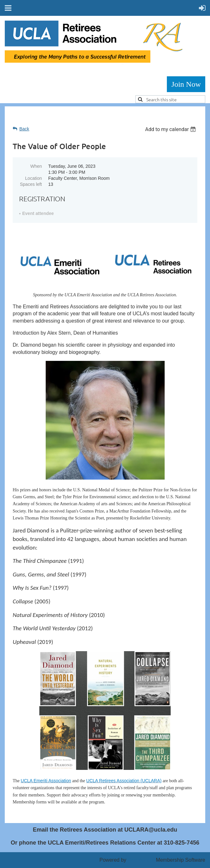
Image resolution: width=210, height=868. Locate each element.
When (36, 166)
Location (33, 178)
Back (24, 129)
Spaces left (31, 184)
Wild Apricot (141, 860)
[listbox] (171, 129)
